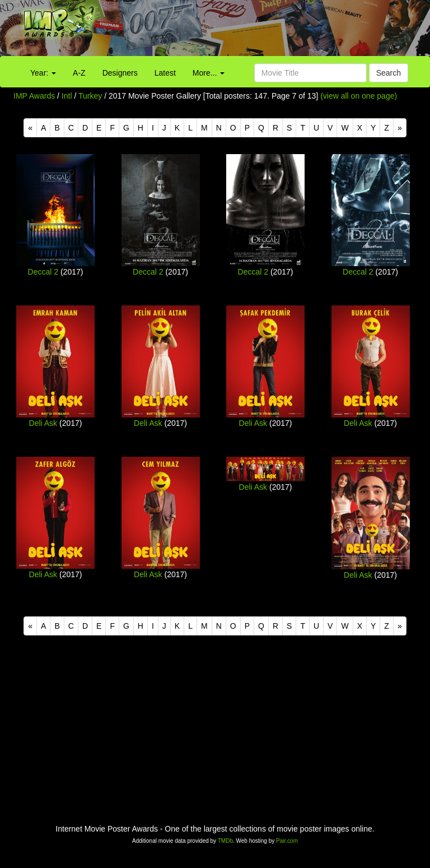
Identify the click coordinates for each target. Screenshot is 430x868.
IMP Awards (34, 96)
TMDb (225, 841)
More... (209, 73)
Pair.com (287, 841)
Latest (165, 73)
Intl (67, 96)
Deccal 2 (43, 272)
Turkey (90, 96)
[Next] (400, 128)
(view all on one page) (359, 96)
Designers (120, 73)
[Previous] (30, 128)
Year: (43, 73)
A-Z (79, 73)
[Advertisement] (269, 31)
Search (389, 73)
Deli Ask (43, 423)
